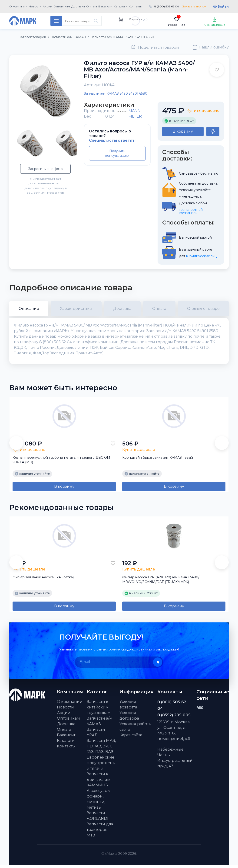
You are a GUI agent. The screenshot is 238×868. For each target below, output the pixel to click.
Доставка (78, 6)
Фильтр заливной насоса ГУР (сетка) (43, 580)
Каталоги (121, 6)
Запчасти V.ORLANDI (98, 818)
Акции (47, 6)
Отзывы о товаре (203, 309)
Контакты (136, 6)
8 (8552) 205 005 (174, 718)
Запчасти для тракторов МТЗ (100, 832)
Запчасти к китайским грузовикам (99, 710)
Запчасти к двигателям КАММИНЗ (99, 782)
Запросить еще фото (45, 169)
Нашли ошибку (214, 47)
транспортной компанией (191, 211)
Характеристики (76, 309)
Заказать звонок (194, 6)
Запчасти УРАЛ (96, 735)
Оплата (92, 6)
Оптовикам (62, 6)
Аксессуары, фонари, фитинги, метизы (99, 802)
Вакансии (105, 6)
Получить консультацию (117, 153)
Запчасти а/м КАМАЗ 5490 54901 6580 (116, 93)
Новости (35, 6)
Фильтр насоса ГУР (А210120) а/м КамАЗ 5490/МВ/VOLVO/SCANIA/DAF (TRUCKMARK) (161, 582)
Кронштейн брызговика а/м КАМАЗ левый (158, 460)
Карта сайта (131, 738)
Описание (29, 309)
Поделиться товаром (159, 47)
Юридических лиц (201, 256)
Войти (223, 6)
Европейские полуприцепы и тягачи (101, 766)
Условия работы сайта (136, 729)
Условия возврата (128, 707)
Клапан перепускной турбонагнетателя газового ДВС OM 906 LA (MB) (61, 463)
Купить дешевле (203, 111)
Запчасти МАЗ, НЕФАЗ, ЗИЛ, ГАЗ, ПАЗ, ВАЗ (101, 749)
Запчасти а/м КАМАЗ (100, 724)
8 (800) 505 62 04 (167, 6)
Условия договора (129, 718)
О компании (18, 6)
